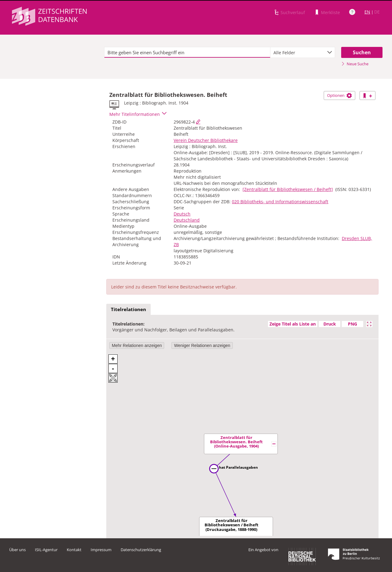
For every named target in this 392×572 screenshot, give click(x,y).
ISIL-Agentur (46, 550)
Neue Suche (355, 64)
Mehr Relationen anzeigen (137, 345)
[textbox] (187, 52)
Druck (330, 324)
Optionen (339, 95)
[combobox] (303, 52)
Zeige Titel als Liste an (293, 324)
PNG (352, 324)
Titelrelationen (128, 309)
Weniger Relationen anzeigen (202, 345)
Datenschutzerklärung (141, 550)
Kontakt (74, 550)
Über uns (17, 550)
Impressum (101, 550)
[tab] (128, 310)
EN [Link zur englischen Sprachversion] (367, 12)
